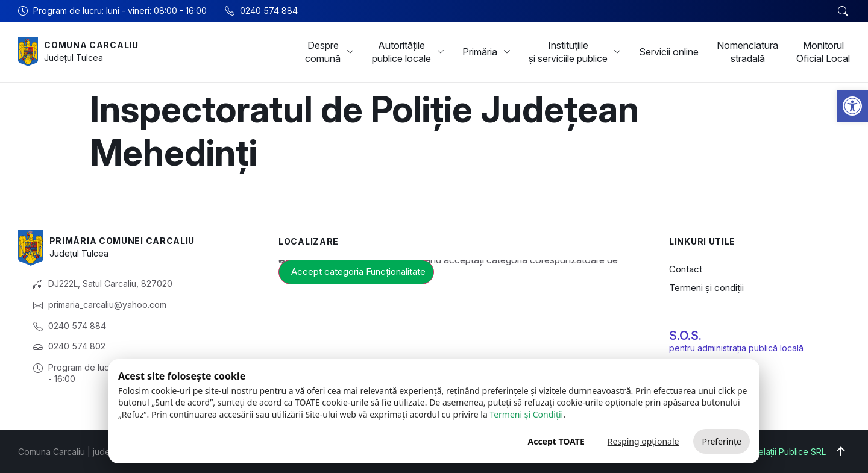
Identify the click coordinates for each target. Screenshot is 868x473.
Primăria (486, 52)
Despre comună (329, 52)
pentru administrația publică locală (736, 348)
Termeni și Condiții (526, 414)
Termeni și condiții (706, 288)
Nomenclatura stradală (747, 52)
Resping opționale (643, 441)
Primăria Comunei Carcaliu (122, 241)
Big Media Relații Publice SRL (768, 452)
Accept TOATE (556, 441)
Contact (686, 269)
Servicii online (669, 52)
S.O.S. (685, 336)
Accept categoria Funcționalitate (358, 271)
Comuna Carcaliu (91, 45)
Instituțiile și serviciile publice (575, 52)
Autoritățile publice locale (408, 52)
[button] (852, 106)
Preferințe (722, 441)
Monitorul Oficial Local (823, 52)
